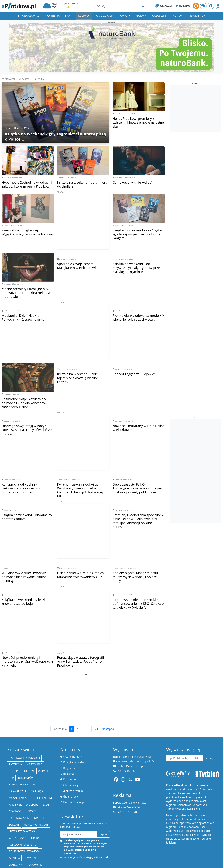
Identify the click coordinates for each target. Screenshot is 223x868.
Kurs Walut (164, 6)
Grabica (14, 858)
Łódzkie (14, 825)
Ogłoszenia (160, 16)
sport (32, 811)
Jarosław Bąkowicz (22, 831)
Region (140, 16)
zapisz (103, 834)
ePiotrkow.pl (8, 79)
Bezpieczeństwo (42, 798)
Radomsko (35, 865)
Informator (197, 16)
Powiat (123, 16)
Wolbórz (32, 805)
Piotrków (16, 764)
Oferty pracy (71, 785)
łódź (46, 805)
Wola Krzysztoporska (24, 838)
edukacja (37, 791)
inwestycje (41, 818)
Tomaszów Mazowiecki (25, 851)
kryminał (30, 858)
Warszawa (16, 865)
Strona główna (28, 16)
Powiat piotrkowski (23, 784)
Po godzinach (104, 16)
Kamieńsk (15, 805)
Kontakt (178, 16)
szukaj (209, 758)
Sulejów (28, 771)
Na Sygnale (34, 764)
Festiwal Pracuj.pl (74, 802)
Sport (69, 16)
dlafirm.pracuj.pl (73, 791)
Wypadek (44, 771)
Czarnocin (16, 811)
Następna (108, 729)
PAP (11, 778)
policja (14, 771)
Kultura (84, 16)
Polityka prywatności (76, 762)
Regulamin (70, 768)
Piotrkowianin (19, 818)
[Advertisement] (83, 226)
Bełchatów (26, 778)
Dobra (68, 7)
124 (96, 729)
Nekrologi (183, 6)
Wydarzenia (52, 16)
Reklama (69, 774)
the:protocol (71, 797)
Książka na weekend (23, 845)
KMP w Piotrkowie (36, 825)
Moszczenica (18, 798)
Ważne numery (73, 757)
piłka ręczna (18, 791)
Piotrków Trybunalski (24, 758)
